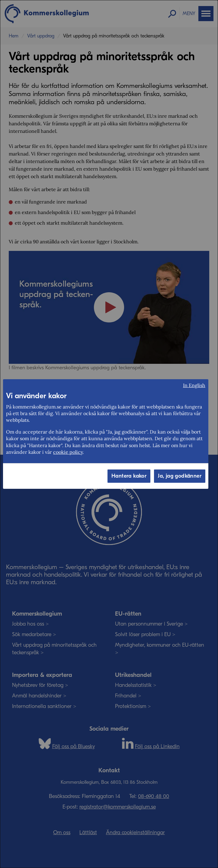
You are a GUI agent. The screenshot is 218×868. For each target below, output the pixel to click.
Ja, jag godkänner (180, 476)
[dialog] (109, 434)
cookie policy (68, 452)
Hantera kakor (129, 476)
